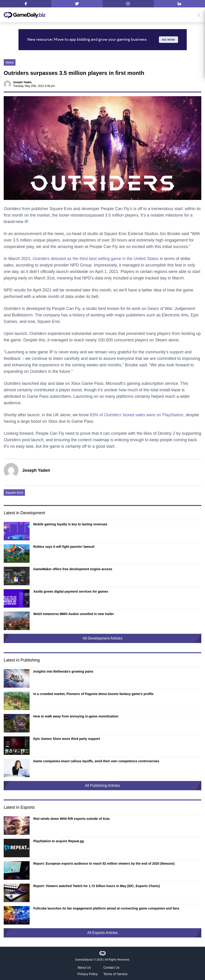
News (10, 62)
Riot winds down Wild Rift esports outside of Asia (71, 819)
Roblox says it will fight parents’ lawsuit (64, 547)
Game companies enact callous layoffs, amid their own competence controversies (96, 761)
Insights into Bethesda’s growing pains (63, 671)
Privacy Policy (87, 974)
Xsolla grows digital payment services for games (71, 591)
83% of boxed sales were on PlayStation (137, 415)
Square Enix (14, 493)
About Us (84, 968)
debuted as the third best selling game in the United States (96, 259)
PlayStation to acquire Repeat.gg (59, 841)
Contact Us (112, 968)
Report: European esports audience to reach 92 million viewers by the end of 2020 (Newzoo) (104, 864)
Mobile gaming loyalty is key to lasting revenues (70, 524)
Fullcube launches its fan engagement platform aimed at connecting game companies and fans (106, 908)
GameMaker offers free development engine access (73, 569)
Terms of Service (116, 974)
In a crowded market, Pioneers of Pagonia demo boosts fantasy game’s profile (93, 694)
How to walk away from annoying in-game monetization (76, 716)
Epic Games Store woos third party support (67, 739)
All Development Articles (102, 638)
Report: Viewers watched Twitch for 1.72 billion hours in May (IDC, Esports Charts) (97, 886)
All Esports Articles (102, 933)
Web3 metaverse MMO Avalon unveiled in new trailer (74, 614)
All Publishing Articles (102, 786)
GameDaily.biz (84, 960)
